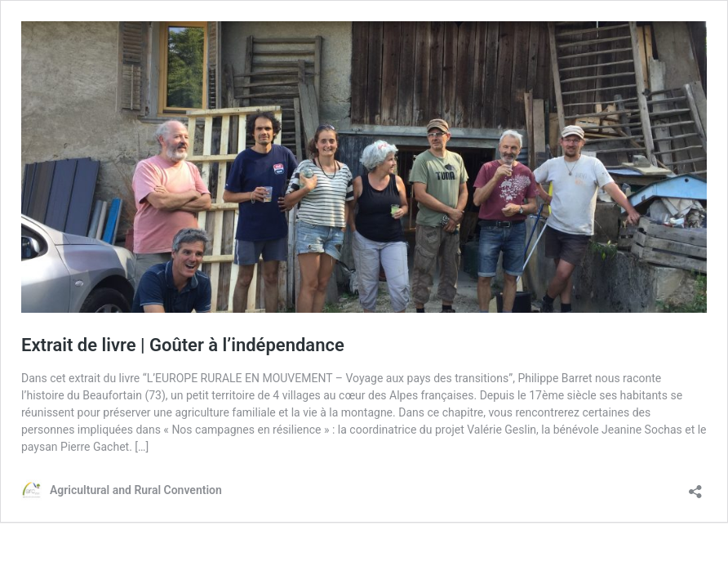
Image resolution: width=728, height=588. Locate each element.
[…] (142, 447)
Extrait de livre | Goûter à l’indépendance (183, 345)
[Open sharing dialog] (695, 486)
